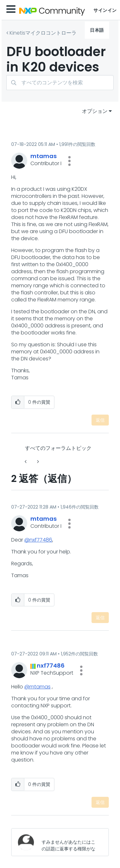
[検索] (60, 83)
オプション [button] (95, 111)
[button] (69, 161)
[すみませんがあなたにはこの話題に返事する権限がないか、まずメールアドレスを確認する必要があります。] (70, 842)
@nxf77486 (38, 540)
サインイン (105, 10)
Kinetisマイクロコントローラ (43, 33)
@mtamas (37, 687)
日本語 (97, 30)
